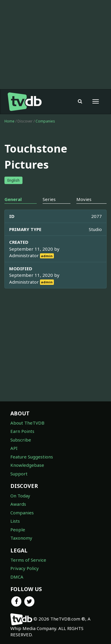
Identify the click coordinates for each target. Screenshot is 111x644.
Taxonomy (21, 538)
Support (19, 474)
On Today (20, 496)
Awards (18, 504)
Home (9, 121)
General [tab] (13, 199)
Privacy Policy (25, 568)
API (14, 448)
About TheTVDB (27, 423)
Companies (45, 121)
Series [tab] (49, 199)
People (18, 530)
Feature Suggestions (32, 457)
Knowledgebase (27, 465)
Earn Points (22, 431)
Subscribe (21, 440)
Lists (15, 521)
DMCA (17, 577)
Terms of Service (28, 560)
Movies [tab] (84, 199)
